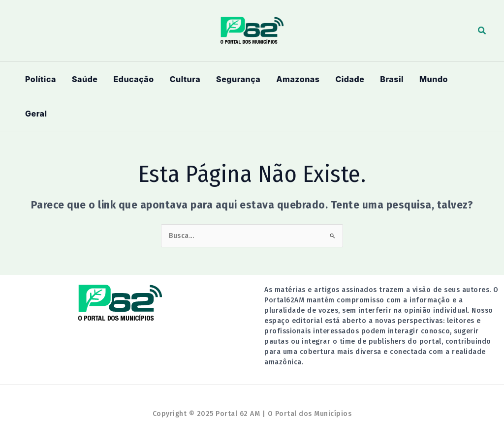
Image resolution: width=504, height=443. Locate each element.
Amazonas (298, 79)
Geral (36, 114)
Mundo (434, 79)
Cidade (350, 79)
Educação (133, 79)
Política (41, 79)
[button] (482, 31)
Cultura (185, 79)
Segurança (238, 79)
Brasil (392, 79)
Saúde (85, 79)
